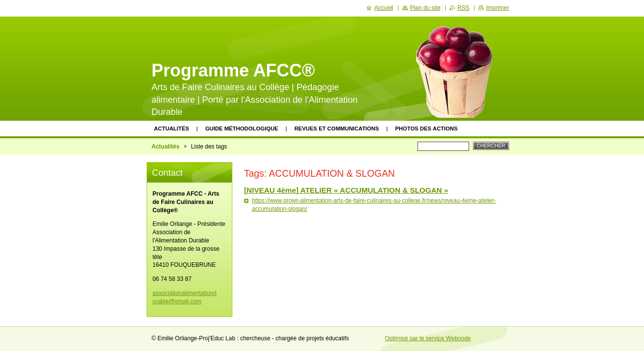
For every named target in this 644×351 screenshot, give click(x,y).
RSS (464, 8)
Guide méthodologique (242, 129)
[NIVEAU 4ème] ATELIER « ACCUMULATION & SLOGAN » (346, 190)
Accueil (384, 8)
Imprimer (498, 8)
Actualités (171, 129)
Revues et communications (337, 129)
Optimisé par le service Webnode (428, 338)
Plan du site (426, 8)
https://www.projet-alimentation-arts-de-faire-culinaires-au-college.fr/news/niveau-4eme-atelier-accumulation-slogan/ (374, 205)
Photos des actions (426, 129)
